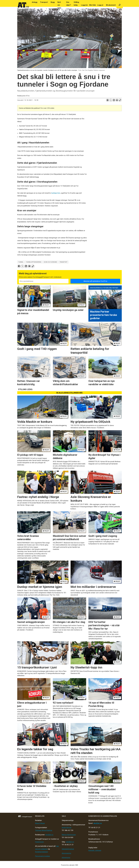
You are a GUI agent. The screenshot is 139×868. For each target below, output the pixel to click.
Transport (44, 2)
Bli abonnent (111, 5)
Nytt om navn (59, 5)
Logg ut (100, 5)
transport (63, 262)
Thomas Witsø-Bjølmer (44, 830)
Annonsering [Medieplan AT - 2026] (66, 853)
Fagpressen (39, 842)
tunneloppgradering (34, 262)
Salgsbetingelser (68, 849)
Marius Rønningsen (69, 835)
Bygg (53, 2)
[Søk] (120, 5)
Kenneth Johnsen (95, 850)
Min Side (93, 5)
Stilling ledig (76, 4)
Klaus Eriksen (40, 823)
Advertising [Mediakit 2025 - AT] (66, 858)
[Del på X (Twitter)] (111, 100)
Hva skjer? (69, 4)
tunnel (21, 262)
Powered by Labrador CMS (70, 865)
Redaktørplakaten (42, 852)
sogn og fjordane (50, 262)
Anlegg (35, 2)
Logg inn (84, 5)
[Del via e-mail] (117, 100)
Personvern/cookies (42, 856)
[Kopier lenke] (120, 100)
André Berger (67, 828)
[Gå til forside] (23, 5)
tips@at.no (49, 835)
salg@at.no (70, 842)
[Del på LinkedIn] (114, 100)
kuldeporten (56, 193)
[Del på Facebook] (108, 100)
